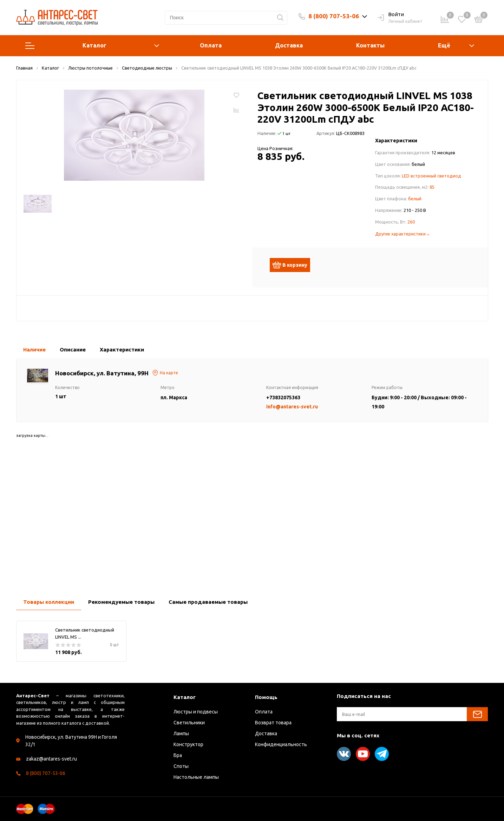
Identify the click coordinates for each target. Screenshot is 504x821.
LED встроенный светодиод (431, 176)
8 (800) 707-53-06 (334, 16)
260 (411, 222)
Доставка (289, 45)
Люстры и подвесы (196, 712)
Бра (178, 755)
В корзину (293, 265)
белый (415, 199)
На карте (165, 373)
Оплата (211, 45)
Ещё (444, 45)
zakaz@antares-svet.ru (51, 759)
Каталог (92, 46)
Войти (391, 15)
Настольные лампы (196, 777)
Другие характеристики (402, 234)
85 (432, 187)
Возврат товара (273, 723)
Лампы (181, 733)
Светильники (189, 723)
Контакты (370, 45)
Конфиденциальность (281, 744)
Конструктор (188, 744)
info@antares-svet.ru (292, 407)
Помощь (266, 697)
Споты (181, 766)
